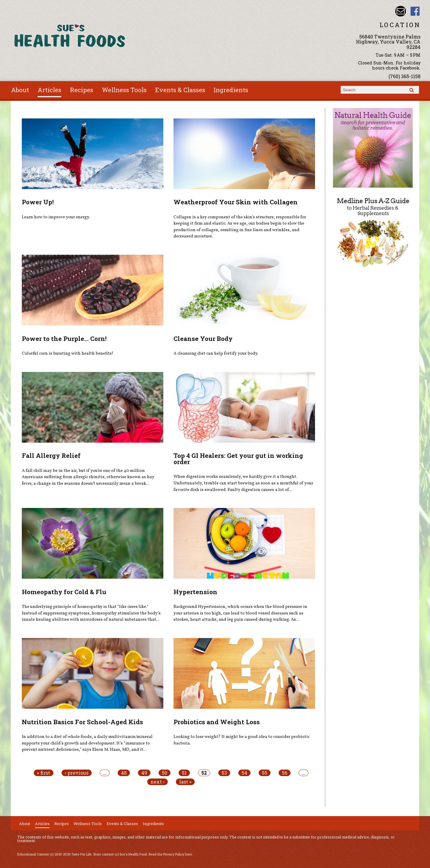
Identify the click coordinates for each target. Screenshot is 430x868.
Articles (49, 90)
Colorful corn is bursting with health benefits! (67, 353)
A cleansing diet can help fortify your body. (216, 353)
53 (224, 773)
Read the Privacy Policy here (170, 854)
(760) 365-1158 (404, 76)
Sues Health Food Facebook (415, 11)
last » (185, 782)
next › (158, 782)
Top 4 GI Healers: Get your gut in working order (238, 459)
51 (184, 773)
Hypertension (195, 592)
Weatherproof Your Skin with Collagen (236, 202)
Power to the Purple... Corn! (64, 339)
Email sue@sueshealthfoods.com (401, 11)
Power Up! (38, 202)
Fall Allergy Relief (51, 455)
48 (124, 773)
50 (165, 773)
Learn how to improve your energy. (56, 217)
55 (265, 773)
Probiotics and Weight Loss (217, 722)
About (20, 90)
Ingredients (231, 90)
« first (44, 773)
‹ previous (77, 773)
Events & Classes (180, 90)
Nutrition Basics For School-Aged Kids (82, 722)
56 (285, 773)
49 (144, 773)
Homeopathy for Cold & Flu (64, 592)
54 (244, 773)
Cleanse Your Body (203, 339)
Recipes (82, 90)
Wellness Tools (124, 90)
